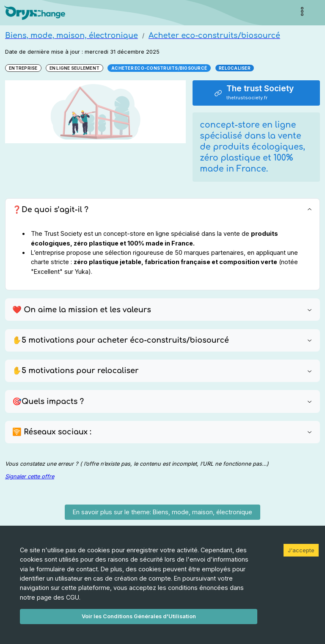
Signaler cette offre (30, 476)
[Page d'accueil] (35, 13)
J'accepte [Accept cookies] (301, 550)
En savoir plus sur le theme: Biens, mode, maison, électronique (162, 512)
